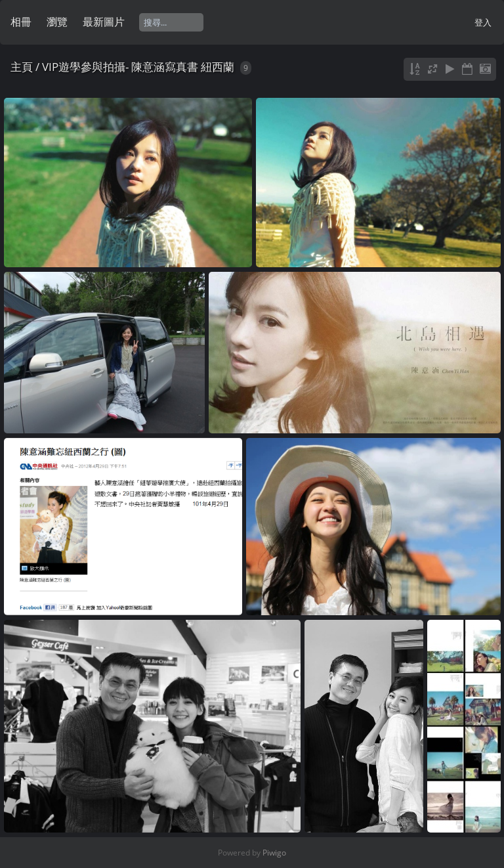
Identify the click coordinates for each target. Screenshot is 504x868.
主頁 (22, 67)
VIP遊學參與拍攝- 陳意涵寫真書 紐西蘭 (138, 67)
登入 (483, 22)
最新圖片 (104, 22)
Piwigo (274, 853)
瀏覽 (57, 22)
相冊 (21, 22)
